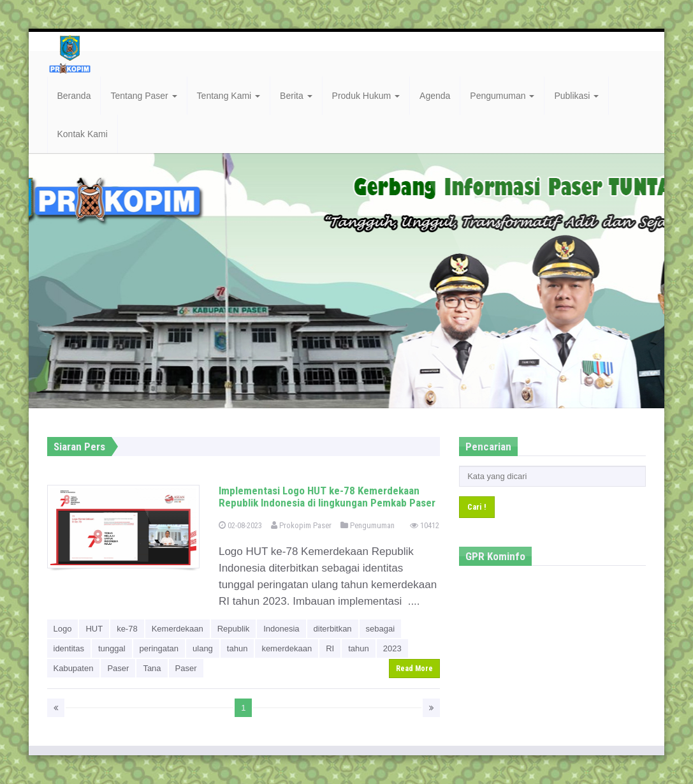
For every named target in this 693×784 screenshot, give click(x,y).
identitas (69, 648)
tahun (237, 648)
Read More (414, 669)
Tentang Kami (229, 96)
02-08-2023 (240, 525)
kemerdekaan (287, 648)
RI (330, 648)
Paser (118, 668)
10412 (425, 525)
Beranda (74, 96)
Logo (63, 629)
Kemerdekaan (178, 629)
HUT (94, 629)
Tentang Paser (143, 96)
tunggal (112, 648)
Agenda (435, 96)
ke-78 (127, 629)
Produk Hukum (366, 96)
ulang (203, 648)
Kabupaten (74, 668)
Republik (234, 629)
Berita (296, 96)
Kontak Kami (83, 134)
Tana (152, 668)
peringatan (159, 648)
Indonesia (281, 629)
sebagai (381, 629)
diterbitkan (333, 629)
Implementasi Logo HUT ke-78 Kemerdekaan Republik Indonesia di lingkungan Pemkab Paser (327, 497)
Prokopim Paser (301, 525)
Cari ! (477, 507)
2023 (392, 648)
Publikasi (576, 96)
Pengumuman (502, 96)
